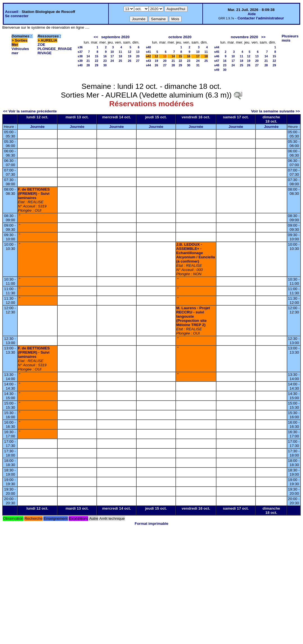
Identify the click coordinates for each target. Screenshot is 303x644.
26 (130, 61)
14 (88, 56)
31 (198, 65)
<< (96, 37)
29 (97, 65)
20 (138, 56)
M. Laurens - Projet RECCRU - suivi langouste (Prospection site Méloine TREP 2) (193, 316)
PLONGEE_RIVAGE (55, 49)
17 (112, 56)
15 (97, 56)
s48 (217, 65)
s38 (80, 56)
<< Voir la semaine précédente (30, 111)
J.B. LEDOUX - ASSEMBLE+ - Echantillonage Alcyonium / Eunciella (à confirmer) (196, 253)
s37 (80, 52)
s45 (217, 52)
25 (120, 61)
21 (88, 61)
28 (88, 65)
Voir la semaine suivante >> (275, 111)
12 (130, 52)
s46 (217, 56)
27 (138, 61)
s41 (148, 52)
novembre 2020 (244, 37)
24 (112, 61)
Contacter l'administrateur (261, 18)
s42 (148, 56)
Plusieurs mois (290, 38)
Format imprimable (151, 524)
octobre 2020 (180, 37)
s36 (80, 47)
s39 (80, 61)
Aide (252, 14)
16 (105, 56)
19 (130, 56)
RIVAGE (45, 53)
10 (112, 52)
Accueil (12, 12)
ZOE (41, 45)
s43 (148, 61)
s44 (148, 65)
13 (138, 52)
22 (97, 61)
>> (263, 37)
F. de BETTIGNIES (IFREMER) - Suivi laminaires (34, 194)
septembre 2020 (115, 37)
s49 (217, 70)
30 (105, 65)
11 (120, 52)
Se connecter (17, 16)
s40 (80, 65)
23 (105, 61)
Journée (37, 127)
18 (120, 56)
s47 (217, 61)
